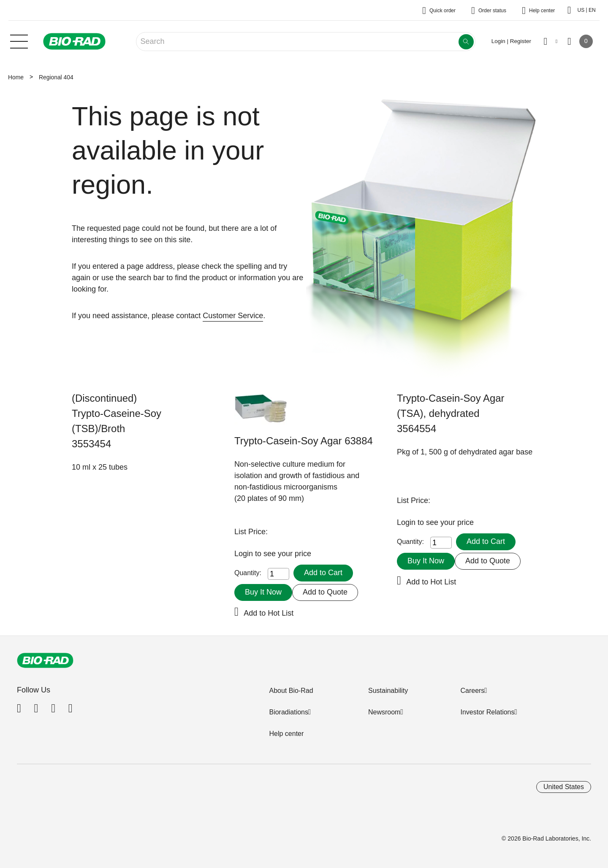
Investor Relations (487, 712)
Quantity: (248, 573)
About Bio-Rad (291, 691)
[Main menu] (19, 41)
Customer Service (233, 316)
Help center (286, 734)
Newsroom (384, 712)
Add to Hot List (269, 613)
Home (16, 77)
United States (564, 787)
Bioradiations (289, 712)
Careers (472, 691)
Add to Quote (325, 592)
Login (245, 554)
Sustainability (388, 691)
